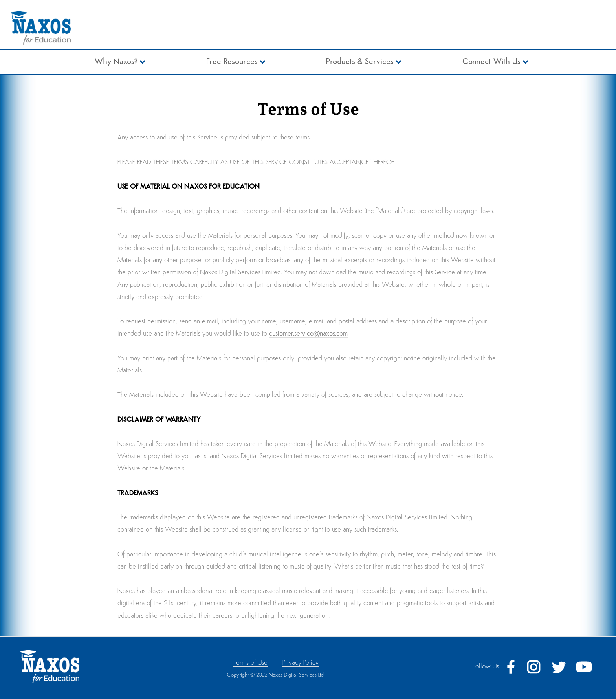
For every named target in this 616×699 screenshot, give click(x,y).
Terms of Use (250, 663)
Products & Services (360, 62)
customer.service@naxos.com (308, 334)
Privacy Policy (301, 663)
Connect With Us (491, 62)
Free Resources (232, 62)
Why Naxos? (116, 62)
